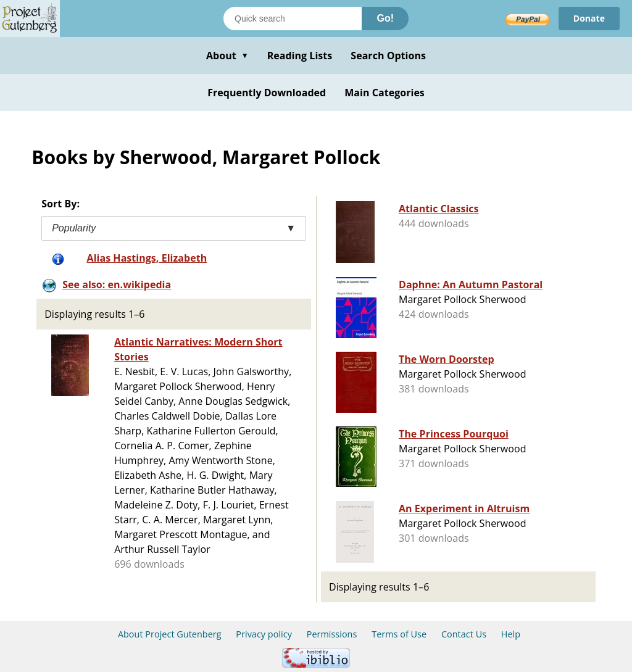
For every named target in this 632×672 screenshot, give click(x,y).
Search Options (388, 56)
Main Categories (385, 93)
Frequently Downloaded (267, 93)
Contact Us (464, 634)
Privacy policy (264, 634)
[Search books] (293, 19)
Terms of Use (399, 634)
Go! (385, 18)
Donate (589, 18)
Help (511, 634)
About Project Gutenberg (170, 634)
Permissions (332, 634)
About (227, 56)
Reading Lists (300, 56)
